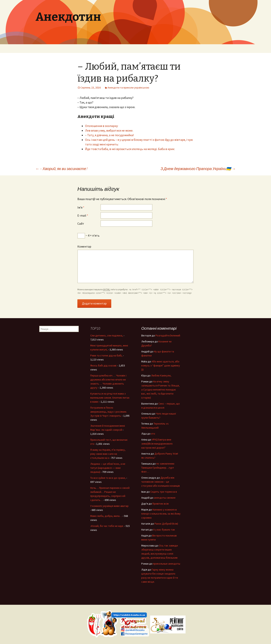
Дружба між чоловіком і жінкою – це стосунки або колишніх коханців (161, 482)
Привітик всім (161, 504)
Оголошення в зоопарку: (102, 126)
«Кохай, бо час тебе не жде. (107, 526)
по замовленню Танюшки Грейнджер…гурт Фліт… (158, 468)
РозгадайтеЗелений (168, 335)
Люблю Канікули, (161, 375)
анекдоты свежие (165, 498)
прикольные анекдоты (167, 564)
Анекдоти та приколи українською (128, 88)
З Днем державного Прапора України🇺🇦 (198, 169)
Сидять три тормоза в (164, 492)
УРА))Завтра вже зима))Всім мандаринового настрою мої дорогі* (157, 444)
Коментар (84, 246)
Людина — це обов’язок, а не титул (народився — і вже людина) (108, 468)
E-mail (83, 215)
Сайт (81, 224)
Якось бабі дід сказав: (104, 365)
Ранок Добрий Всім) (166, 524)
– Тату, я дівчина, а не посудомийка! (109, 135)
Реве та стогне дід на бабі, (106, 355)
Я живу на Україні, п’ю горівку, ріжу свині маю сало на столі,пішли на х (108, 454)
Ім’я (81, 207)
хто (153, 434)
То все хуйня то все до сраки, (108, 478)
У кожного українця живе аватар (109, 506)
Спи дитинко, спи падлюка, (107, 335)
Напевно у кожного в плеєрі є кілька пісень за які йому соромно (161, 514)
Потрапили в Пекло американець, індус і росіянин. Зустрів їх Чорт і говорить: (109, 412)
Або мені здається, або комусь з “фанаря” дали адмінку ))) (161, 365)
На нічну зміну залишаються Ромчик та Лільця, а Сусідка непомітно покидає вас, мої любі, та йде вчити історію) (160, 390)
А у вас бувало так (164, 530)
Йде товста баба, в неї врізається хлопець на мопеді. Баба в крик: (130, 149)
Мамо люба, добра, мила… (106, 516)
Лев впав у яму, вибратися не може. (109, 130)
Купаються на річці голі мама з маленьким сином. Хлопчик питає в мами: (110, 398)
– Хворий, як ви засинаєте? (62, 169)
